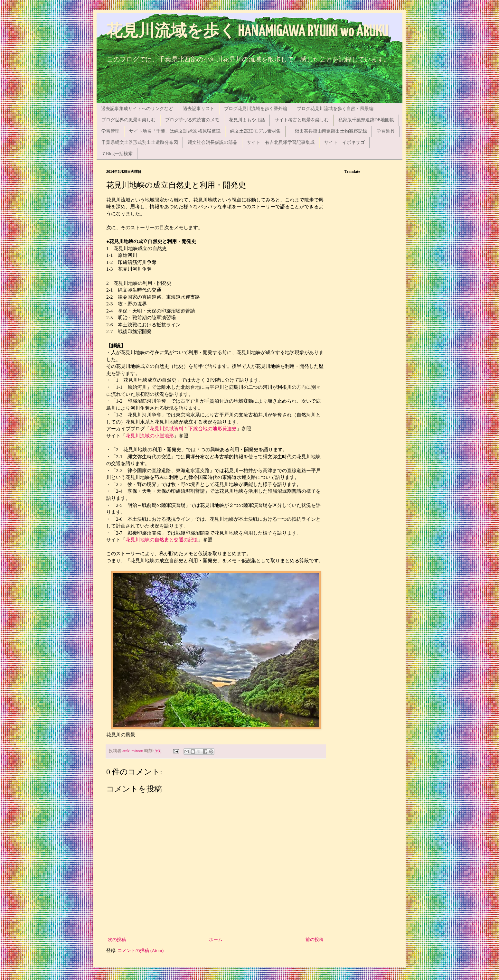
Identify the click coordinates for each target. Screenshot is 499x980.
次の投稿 (117, 940)
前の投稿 (315, 940)
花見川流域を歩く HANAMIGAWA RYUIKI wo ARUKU (248, 32)
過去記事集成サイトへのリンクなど (137, 109)
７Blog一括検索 (117, 154)
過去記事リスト (199, 109)
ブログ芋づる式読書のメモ (192, 120)
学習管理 (110, 131)
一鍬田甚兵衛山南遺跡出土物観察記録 (329, 131)
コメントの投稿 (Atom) (141, 951)
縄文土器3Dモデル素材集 (255, 131)
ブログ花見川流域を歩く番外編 (256, 109)
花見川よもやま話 (247, 120)
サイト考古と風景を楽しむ (302, 120)
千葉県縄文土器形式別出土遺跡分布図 (140, 142)
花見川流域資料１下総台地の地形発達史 (193, 429)
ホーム (216, 940)
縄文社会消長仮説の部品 (212, 142)
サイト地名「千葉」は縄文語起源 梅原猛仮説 (175, 131)
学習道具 (386, 131)
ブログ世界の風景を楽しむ (128, 120)
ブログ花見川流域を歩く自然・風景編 (335, 109)
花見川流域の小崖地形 (150, 436)
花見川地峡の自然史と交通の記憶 (162, 540)
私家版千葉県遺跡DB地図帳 (366, 120)
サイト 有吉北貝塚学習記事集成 (281, 142)
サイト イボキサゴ (344, 142)
